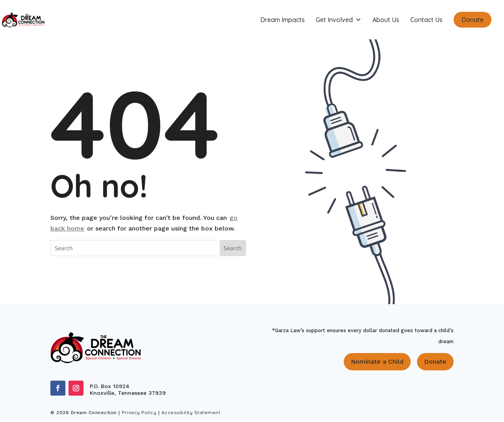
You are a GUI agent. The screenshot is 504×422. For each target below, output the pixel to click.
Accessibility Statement (191, 412)
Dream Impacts (283, 20)
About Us (386, 20)
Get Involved (339, 20)
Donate (472, 20)
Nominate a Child (377, 362)
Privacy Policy (139, 412)
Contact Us (426, 20)
